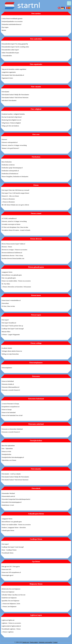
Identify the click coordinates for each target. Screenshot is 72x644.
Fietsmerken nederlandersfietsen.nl (11, 24)
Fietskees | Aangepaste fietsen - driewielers (14, 528)
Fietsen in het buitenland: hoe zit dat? (12, 415)
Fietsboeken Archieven (8, 165)
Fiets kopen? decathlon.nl (9, 323)
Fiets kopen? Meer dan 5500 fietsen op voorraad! (15, 190)
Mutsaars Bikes (6, 332)
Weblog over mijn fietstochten (10, 354)
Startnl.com (26, 642)
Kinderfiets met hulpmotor (9, 598)
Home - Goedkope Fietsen (9, 550)
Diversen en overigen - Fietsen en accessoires (14, 250)
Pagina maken (34, 642)
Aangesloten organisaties (9, 72)
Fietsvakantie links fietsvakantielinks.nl (13, 75)
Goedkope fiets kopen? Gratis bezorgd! (13, 329)
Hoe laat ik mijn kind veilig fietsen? (12, 117)
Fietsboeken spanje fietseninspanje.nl (12, 168)
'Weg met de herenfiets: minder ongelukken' (14, 69)
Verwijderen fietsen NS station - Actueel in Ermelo (16, 230)
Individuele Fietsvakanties (9, 100)
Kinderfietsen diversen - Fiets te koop (12, 256)
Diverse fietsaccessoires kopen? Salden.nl (13, 244)
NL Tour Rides (6, 284)
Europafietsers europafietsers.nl (11, 407)
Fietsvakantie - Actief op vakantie (11, 474)
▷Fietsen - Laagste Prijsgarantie (11, 335)
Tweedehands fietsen (7, 553)
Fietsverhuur (5, 303)
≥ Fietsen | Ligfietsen (8, 632)
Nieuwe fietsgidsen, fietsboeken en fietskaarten (15, 177)
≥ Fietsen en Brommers (8, 199)
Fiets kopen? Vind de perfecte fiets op (12, 326)
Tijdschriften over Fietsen (9, 460)
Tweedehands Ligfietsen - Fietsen (11, 629)
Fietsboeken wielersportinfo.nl (10, 171)
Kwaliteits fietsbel (7, 348)
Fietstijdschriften (6, 454)
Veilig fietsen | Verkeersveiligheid (11, 123)
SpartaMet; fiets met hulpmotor (10, 601)
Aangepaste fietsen (7, 272)
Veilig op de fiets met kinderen (10, 126)
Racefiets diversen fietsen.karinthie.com (13, 258)
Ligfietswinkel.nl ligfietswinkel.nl (11, 626)
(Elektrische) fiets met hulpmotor (11, 589)
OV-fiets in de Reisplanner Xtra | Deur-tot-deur (15, 227)
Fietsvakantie (5, 92)
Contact (55, 642)
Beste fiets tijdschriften (8, 446)
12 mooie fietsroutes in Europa (10, 404)
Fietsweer (4, 139)
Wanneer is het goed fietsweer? (10, 148)
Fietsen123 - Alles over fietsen (10, 196)
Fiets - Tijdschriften (7, 449)
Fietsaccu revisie (6, 451)
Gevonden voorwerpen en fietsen (11, 224)
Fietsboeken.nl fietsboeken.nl (10, 174)
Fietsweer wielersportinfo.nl (10, 142)
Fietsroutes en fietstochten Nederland (12, 429)
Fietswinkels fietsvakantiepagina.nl (12, 502)
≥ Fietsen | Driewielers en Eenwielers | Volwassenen (16, 287)
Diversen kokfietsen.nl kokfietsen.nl (12, 253)
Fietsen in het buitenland (9, 413)
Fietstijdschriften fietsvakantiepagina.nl (13, 457)
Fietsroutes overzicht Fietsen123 (11, 390)
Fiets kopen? (5, 320)
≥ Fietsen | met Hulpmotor (9, 607)
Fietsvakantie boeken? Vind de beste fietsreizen (15, 98)
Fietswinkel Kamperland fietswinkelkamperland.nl (16, 499)
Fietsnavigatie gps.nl (7, 575)
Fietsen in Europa (7, 410)
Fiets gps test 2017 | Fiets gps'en (11, 567)
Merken (4, 30)
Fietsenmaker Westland (8, 493)
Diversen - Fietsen (7, 247)
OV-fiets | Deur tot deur (8, 306)
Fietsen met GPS (6, 569)
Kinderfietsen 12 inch (8, 505)
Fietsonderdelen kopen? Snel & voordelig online (15, 47)
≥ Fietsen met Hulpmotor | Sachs (11, 604)
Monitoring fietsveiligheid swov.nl (11, 120)
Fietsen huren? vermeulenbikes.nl (11, 300)
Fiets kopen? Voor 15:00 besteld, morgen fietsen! (15, 193)
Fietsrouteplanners (7, 368)
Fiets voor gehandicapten (9, 278)
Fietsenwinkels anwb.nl (8, 496)
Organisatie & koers (7, 78)
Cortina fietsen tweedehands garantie (12, 19)
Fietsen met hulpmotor (8, 592)
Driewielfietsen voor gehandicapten (12, 275)
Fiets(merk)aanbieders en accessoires (12, 21)
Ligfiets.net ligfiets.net (8, 620)
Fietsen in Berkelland (8, 381)
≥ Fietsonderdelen (7, 56)
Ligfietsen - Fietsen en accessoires (11, 623)
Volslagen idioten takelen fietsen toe (12, 351)
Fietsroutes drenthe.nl (8, 384)
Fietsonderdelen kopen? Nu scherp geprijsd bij (15, 44)
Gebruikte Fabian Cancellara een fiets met (13, 595)
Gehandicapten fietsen (8, 530)
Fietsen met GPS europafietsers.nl (11, 572)
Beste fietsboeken (7, 162)
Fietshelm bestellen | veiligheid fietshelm (13, 114)
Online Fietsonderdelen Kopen (10, 53)
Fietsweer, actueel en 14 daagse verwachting (14, 145)
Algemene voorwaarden (45, 642)
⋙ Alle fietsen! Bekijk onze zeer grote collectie (15, 205)
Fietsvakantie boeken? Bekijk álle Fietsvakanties (15, 95)
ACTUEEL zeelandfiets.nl (9, 218)
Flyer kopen (5, 27)
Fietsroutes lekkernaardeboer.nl (10, 387)
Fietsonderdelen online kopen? (10, 50)
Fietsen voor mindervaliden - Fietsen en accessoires (16, 281)
